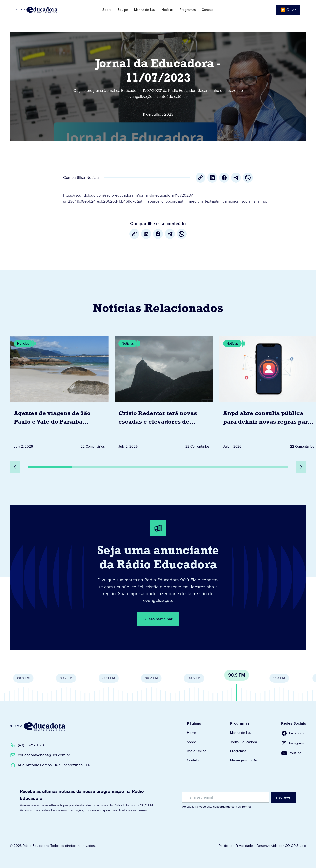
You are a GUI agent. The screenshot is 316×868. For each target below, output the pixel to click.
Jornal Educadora (243, 742)
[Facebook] (224, 178)
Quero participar (158, 619)
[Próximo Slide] (301, 467)
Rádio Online (197, 751)
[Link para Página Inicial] (45, 10)
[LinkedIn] (212, 178)
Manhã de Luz (145, 10)
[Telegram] (236, 178)
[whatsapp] (248, 178)
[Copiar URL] (200, 178)
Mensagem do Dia (244, 760)
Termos (247, 807)
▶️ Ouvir (288, 10)
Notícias (168, 10)
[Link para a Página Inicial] (38, 726)
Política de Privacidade (236, 846)
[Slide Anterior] (15, 467)
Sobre (107, 10)
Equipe (123, 10)
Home (191, 733)
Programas (188, 10)
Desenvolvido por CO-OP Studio (281, 846)
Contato (208, 10)
